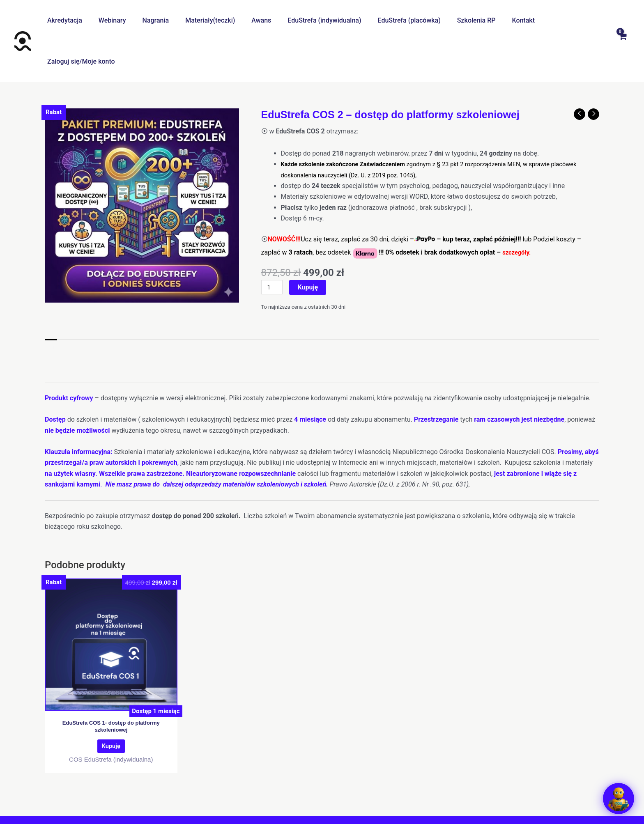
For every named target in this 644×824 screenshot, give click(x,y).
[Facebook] (312, 810)
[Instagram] (332, 810)
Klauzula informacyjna (397, 795)
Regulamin (246, 795)
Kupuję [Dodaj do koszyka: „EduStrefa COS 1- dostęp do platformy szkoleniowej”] (111, 710)
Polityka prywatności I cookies (313, 795)
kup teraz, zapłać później (479, 198)
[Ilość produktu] (273, 247)
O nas (158, 795)
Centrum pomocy (199, 795)
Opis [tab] (51, 307)
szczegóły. (518, 211)
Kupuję (310, 246)
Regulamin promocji (466, 795)
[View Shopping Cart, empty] (622, 21)
